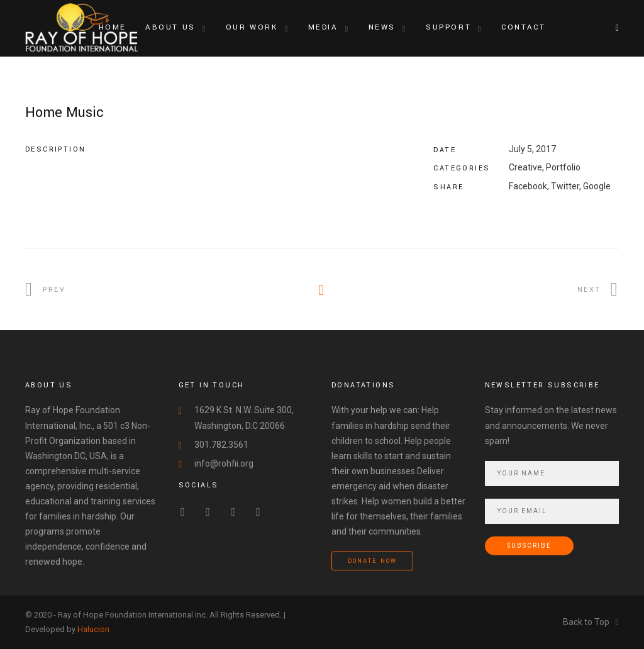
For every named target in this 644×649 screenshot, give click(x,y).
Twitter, (566, 186)
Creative (525, 167)
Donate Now (372, 561)
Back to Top (591, 622)
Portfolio (563, 167)
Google (597, 186)
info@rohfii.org (224, 463)
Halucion (93, 629)
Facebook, (529, 186)
